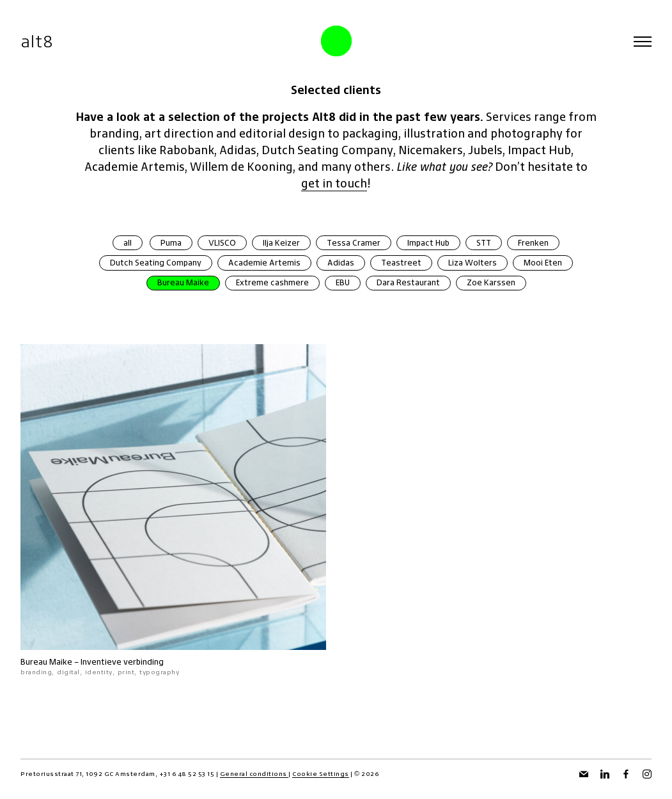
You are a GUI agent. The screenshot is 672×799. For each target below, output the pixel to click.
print (126, 672)
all (128, 243)
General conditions (254, 774)
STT (484, 243)
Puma (171, 243)
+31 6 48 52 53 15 (187, 774)
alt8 (37, 41)
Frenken (533, 243)
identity (99, 672)
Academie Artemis (264, 263)
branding (36, 672)
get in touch (334, 183)
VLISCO (222, 243)
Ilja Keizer (281, 243)
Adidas (341, 263)
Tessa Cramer (354, 243)
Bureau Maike (183, 282)
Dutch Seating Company (156, 263)
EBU (343, 282)
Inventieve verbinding (122, 662)
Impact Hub (428, 243)
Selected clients (336, 90)
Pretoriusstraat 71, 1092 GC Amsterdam (88, 774)
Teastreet (401, 263)
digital (68, 672)
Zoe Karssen (491, 282)
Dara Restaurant (408, 282)
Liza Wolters (473, 263)
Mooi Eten (543, 263)
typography (159, 672)
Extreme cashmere (272, 282)
